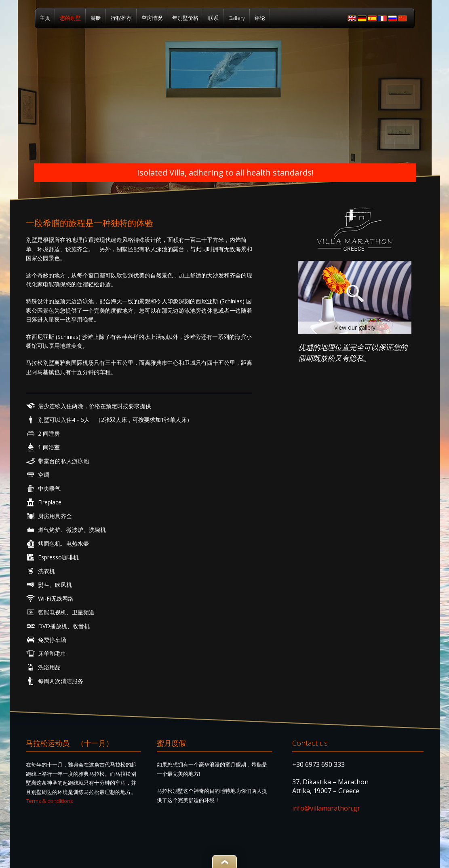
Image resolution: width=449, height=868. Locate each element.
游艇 (96, 18)
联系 (213, 18)
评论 (260, 18)
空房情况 (152, 18)
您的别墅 (70, 18)
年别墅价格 (185, 18)
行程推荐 (121, 18)
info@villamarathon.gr (326, 808)
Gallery (237, 18)
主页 (45, 18)
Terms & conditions (49, 801)
